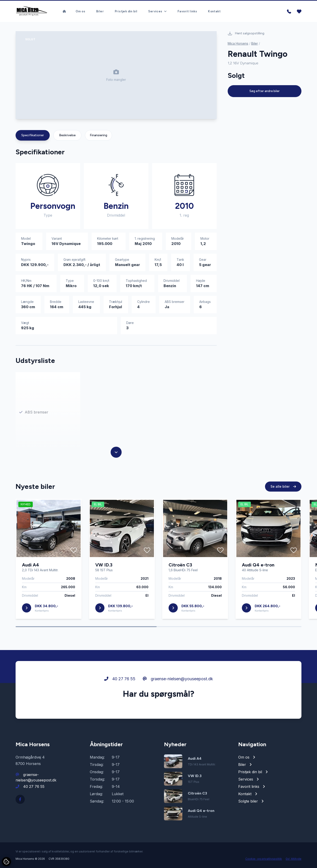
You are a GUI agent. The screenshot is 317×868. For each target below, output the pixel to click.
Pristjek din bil (126, 10)
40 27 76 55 (120, 680)
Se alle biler (283, 487)
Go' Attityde (294, 859)
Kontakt (214, 10)
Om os (80, 10)
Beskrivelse (67, 135)
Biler (100, 10)
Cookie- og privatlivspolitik (264, 859)
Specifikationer (33, 135)
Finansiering (98, 135)
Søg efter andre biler (265, 91)
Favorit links (187, 10)
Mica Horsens (238, 43)
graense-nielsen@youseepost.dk (178, 680)
